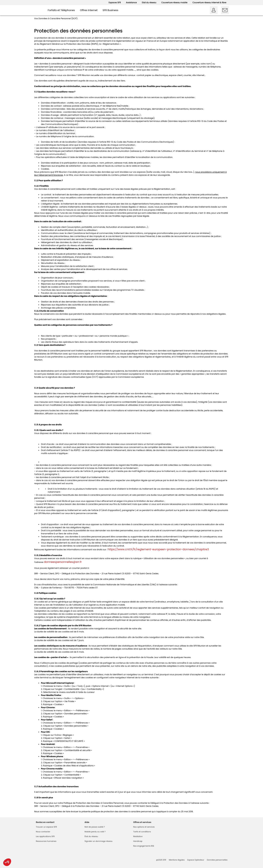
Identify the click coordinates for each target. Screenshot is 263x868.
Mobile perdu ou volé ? (95, 832)
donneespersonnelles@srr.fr (63, 562)
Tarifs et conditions (142, 832)
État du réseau (91, 836)
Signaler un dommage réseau (98, 841)
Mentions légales (177, 860)
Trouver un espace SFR (46, 827)
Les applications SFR (45, 836)
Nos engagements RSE (144, 846)
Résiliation (138, 836)
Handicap (138, 841)
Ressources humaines (46, 841)
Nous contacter (43, 832)
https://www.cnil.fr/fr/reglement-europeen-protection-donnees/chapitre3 (158, 549)
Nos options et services (144, 827)
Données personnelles (217, 860)
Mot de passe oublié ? (95, 827)
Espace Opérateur (196, 860)
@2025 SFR (161, 860)
